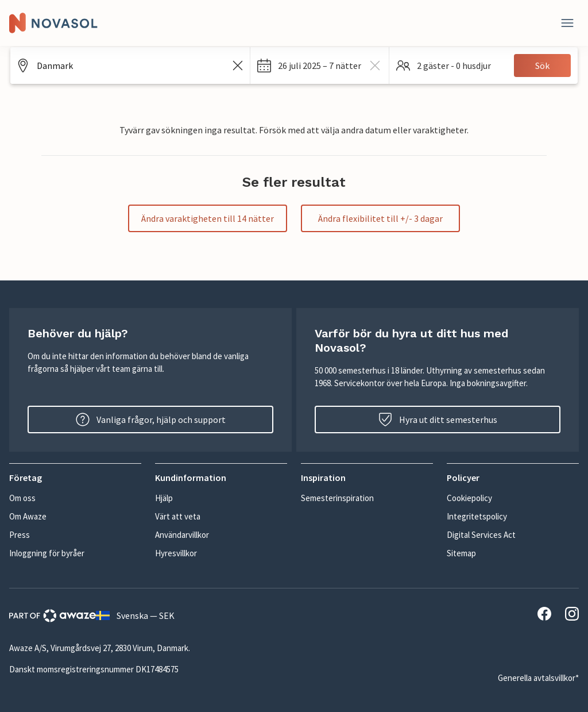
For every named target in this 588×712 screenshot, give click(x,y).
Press (20, 535)
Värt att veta (178, 516)
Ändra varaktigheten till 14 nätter (208, 218)
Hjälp (164, 498)
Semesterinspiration (337, 498)
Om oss (22, 498)
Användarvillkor (182, 535)
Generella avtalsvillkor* (538, 678)
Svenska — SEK (135, 615)
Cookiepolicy (469, 498)
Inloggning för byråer (47, 553)
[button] (320, 66)
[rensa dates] (375, 66)
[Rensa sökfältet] (238, 66)
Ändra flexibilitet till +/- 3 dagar (380, 218)
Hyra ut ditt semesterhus (438, 419)
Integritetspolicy (477, 516)
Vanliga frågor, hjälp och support (151, 419)
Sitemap (461, 553)
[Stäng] (567, 23)
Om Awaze (28, 516)
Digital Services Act (481, 535)
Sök (542, 66)
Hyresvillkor (176, 553)
